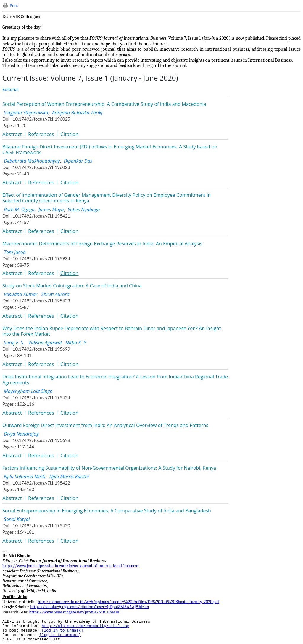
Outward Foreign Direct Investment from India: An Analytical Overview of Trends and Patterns (105, 425)
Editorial (10, 89)
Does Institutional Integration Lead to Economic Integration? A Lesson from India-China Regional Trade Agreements (115, 379)
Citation (70, 134)
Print (14, 6)
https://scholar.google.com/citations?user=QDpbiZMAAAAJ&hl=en (90, 607)
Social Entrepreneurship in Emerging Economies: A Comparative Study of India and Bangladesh (107, 511)
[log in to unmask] (62, 631)
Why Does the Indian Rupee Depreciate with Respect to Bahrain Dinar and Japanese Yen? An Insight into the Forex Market (112, 331)
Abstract (12, 134)
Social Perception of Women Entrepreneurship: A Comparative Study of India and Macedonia (104, 104)
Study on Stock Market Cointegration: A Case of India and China (72, 286)
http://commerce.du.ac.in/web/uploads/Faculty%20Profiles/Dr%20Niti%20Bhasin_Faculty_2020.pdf (128, 602)
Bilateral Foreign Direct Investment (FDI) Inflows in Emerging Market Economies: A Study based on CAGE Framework (110, 150)
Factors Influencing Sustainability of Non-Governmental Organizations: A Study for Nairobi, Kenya (109, 468)
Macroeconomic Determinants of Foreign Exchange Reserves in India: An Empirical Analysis (102, 244)
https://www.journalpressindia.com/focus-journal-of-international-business (70, 566)
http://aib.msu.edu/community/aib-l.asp (86, 626)
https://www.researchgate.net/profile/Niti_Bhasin (74, 612)
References (41, 134)
